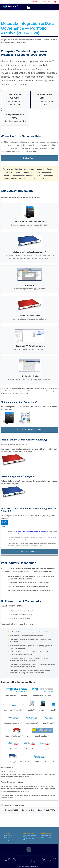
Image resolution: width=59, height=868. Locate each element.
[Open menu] (29, 7)
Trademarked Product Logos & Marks (18, 682)
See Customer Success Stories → (29, 552)
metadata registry (31, 576)
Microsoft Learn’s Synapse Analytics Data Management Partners (29, 531)
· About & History (8, 835)
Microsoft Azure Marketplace (49, 537)
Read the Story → (29, 158)
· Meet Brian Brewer (46, 835)
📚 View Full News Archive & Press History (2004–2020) (30, 810)
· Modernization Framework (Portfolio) (29, 836)
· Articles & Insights (46, 838)
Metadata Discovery (25, 579)
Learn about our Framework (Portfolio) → (29, 430)
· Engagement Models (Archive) (28, 839)
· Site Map (6, 840)
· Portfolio (6, 838)
